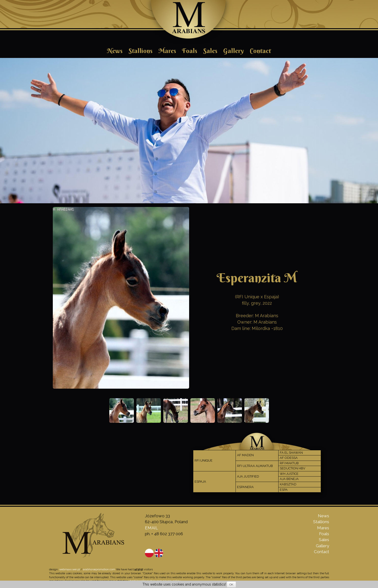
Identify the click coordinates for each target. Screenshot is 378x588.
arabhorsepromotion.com (99, 569)
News (115, 51)
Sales (210, 51)
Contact (260, 51)
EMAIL (151, 528)
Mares (167, 51)
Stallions (140, 51)
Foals (190, 51)
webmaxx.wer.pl (70, 569)
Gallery (234, 51)
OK (231, 585)
